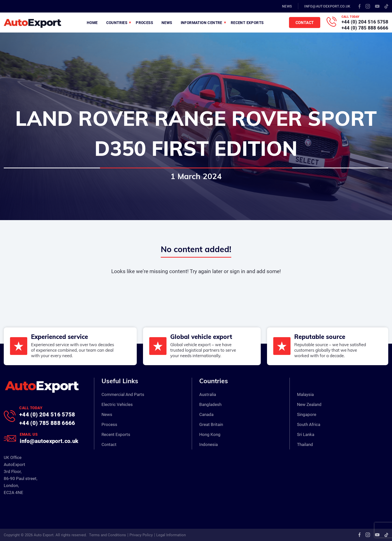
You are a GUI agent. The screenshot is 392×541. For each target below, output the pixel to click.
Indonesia (208, 444)
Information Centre (201, 23)
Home (92, 23)
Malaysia (305, 394)
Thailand (305, 444)
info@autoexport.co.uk (327, 6)
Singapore (307, 414)
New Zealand (309, 404)
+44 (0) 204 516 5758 (365, 22)
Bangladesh (210, 404)
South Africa (309, 424)
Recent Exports (247, 23)
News (287, 6)
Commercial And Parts (123, 394)
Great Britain (211, 424)
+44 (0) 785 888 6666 (365, 28)
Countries (117, 23)
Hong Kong (210, 434)
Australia (208, 394)
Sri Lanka (306, 434)
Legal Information (171, 535)
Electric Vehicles (117, 404)
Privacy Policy (141, 535)
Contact (305, 22)
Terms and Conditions (107, 535)
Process (144, 23)
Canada (206, 414)
